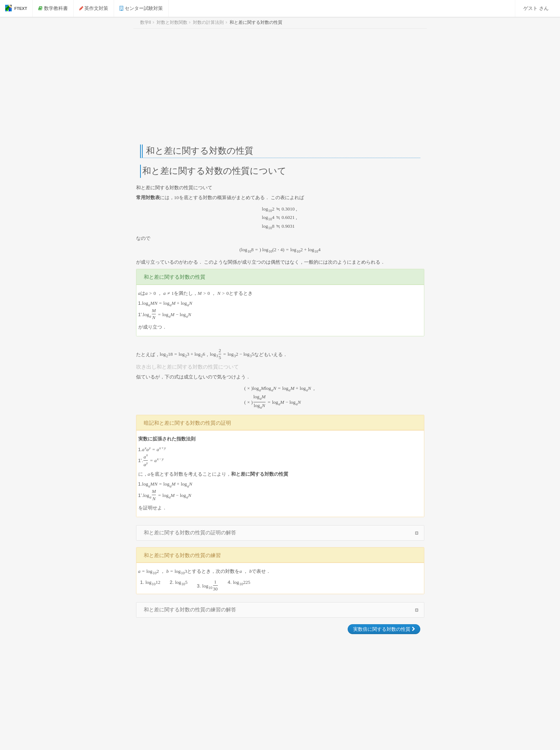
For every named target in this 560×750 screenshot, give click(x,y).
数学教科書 (53, 8)
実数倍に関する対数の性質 (384, 629)
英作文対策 (94, 8)
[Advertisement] (280, 87)
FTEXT (16, 8)
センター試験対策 (141, 8)
